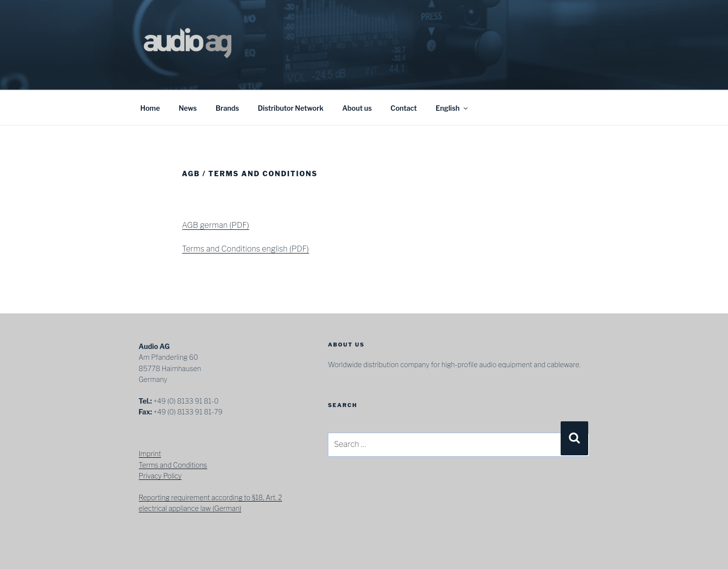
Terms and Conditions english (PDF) (246, 249)
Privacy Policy (160, 476)
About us (357, 108)
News (188, 108)
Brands (227, 108)
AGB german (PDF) (216, 225)
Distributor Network (291, 108)
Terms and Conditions (173, 465)
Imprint (150, 454)
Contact (403, 108)
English (452, 108)
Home (150, 108)
